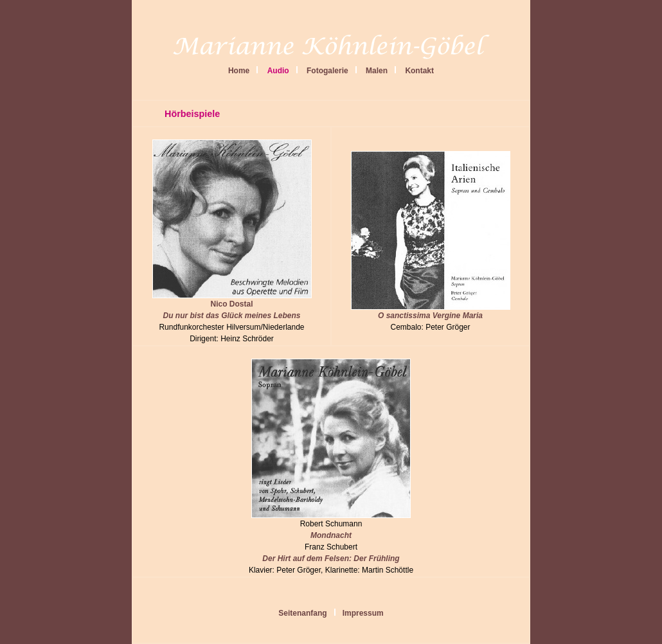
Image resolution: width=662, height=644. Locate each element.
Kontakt (419, 71)
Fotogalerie (327, 71)
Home (239, 71)
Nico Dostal (232, 306)
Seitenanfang (302, 613)
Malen (377, 71)
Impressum (363, 613)
